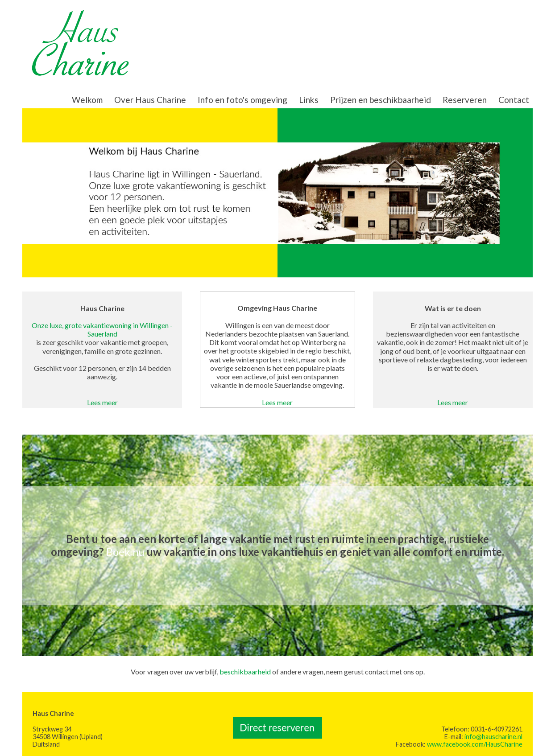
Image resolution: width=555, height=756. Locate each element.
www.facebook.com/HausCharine (475, 744)
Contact (514, 100)
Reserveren (465, 100)
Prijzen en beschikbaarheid (381, 100)
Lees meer (102, 402)
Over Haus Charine (150, 100)
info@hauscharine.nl (493, 737)
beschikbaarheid (245, 672)
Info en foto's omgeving (242, 100)
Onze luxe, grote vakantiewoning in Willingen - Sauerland (102, 329)
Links (309, 100)
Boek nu (125, 552)
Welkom (87, 100)
